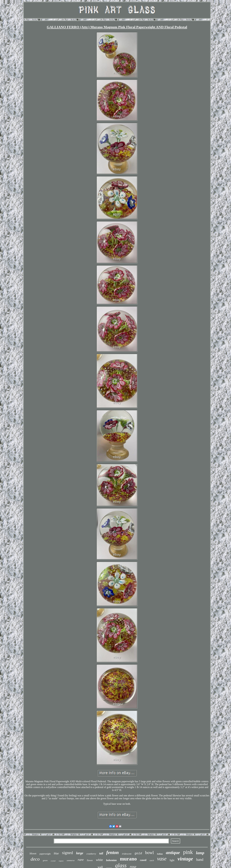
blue (56, 853)
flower (90, 860)
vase (162, 859)
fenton (113, 852)
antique (173, 853)
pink (188, 852)
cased (143, 860)
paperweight (45, 854)
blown (33, 853)
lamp (200, 853)
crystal (53, 861)
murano (128, 859)
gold (138, 853)
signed (68, 853)
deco (35, 859)
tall (101, 853)
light (172, 860)
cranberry (91, 854)
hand (200, 860)
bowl (150, 853)
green (45, 860)
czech (152, 860)
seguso (61, 861)
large (80, 853)
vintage (185, 859)
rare (81, 860)
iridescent (127, 854)
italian (160, 854)
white (99, 860)
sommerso (71, 860)
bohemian (111, 860)
